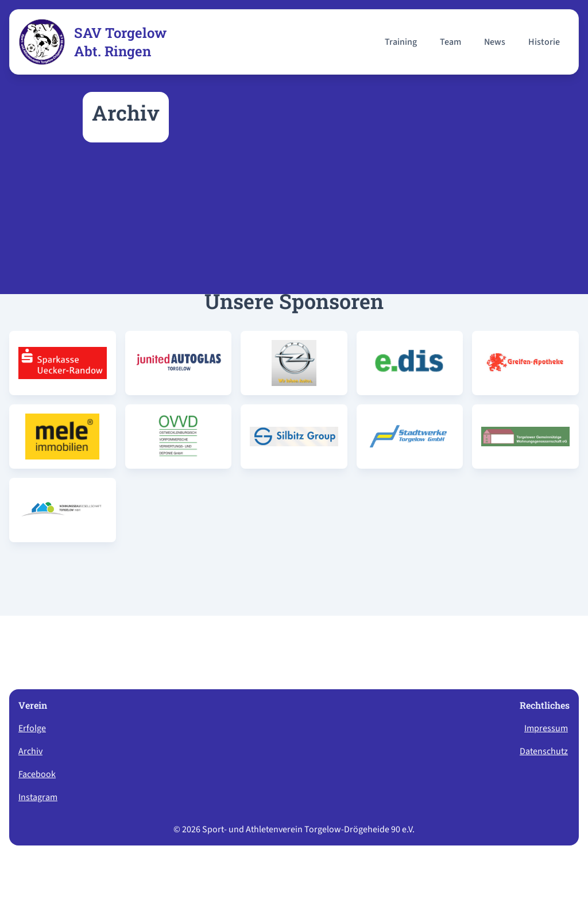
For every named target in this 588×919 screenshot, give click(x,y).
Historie (544, 42)
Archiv (30, 751)
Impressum (546, 728)
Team (450, 42)
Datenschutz (544, 751)
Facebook (37, 774)
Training (401, 42)
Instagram (38, 797)
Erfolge (32, 728)
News (495, 42)
